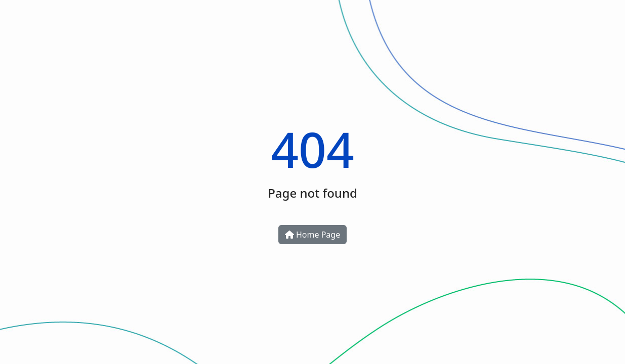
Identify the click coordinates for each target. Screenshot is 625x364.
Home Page (312, 235)
